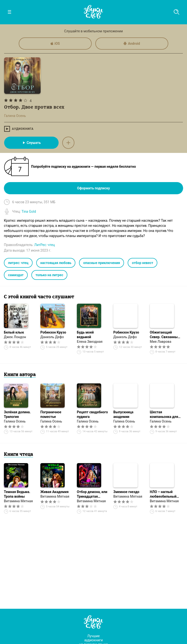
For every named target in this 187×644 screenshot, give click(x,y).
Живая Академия (54, 492)
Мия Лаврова (160, 342)
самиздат (16, 275)
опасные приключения (102, 263)
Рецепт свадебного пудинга (92, 414)
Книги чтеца (18, 455)
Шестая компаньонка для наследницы (164, 415)
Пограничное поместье (51, 414)
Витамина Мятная (18, 501)
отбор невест (142, 263)
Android (132, 44)
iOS (55, 44)
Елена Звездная (90, 342)
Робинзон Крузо (53, 332)
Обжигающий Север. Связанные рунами (165, 335)
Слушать (31, 143)
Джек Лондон (15, 337)
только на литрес (49, 275)
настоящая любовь (56, 263)
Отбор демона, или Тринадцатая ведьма (92, 494)
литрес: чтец (18, 263)
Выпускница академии (123, 414)
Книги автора (20, 375)
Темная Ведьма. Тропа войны (17, 494)
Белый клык (14, 332)
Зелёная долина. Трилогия (17, 414)
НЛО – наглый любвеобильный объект (163, 494)
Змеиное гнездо (126, 492)
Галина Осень (15, 421)
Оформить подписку (93, 188)
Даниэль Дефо (52, 337)
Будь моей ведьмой (85, 335)
